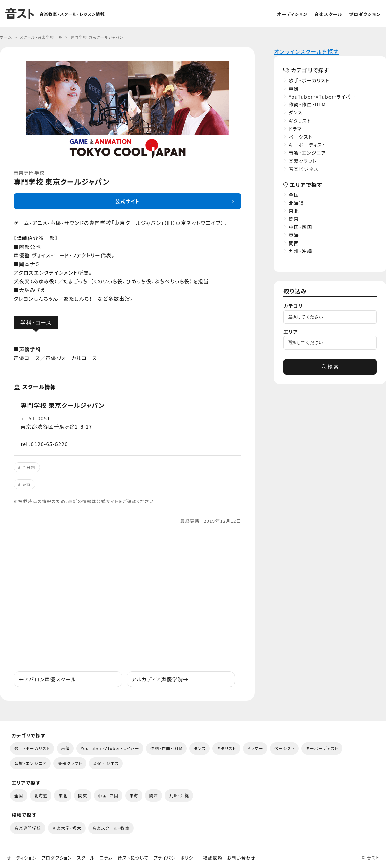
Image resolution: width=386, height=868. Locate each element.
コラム (106, 858)
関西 (294, 243)
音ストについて (133, 858)
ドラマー (298, 129)
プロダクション (365, 14)
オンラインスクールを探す (306, 51)
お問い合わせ (241, 858)
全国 (294, 195)
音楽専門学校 (28, 828)
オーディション (292, 14)
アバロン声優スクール (47, 679)
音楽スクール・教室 (111, 828)
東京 (27, 484)
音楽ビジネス (303, 169)
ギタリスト (300, 121)
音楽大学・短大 (67, 828)
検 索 (330, 367)
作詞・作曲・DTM (307, 104)
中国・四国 (300, 227)
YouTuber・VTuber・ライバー (322, 97)
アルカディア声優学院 (160, 679)
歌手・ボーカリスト (309, 80)
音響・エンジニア (307, 153)
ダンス (296, 112)
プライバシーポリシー (176, 858)
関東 (294, 219)
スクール (86, 858)
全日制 (29, 467)
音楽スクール (328, 14)
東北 (294, 211)
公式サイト (127, 201)
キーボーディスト (307, 145)
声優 (294, 88)
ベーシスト (301, 137)
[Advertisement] (127, 598)
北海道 (296, 203)
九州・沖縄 (300, 251)
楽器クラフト (303, 161)
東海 (294, 235)
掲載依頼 (213, 858)
